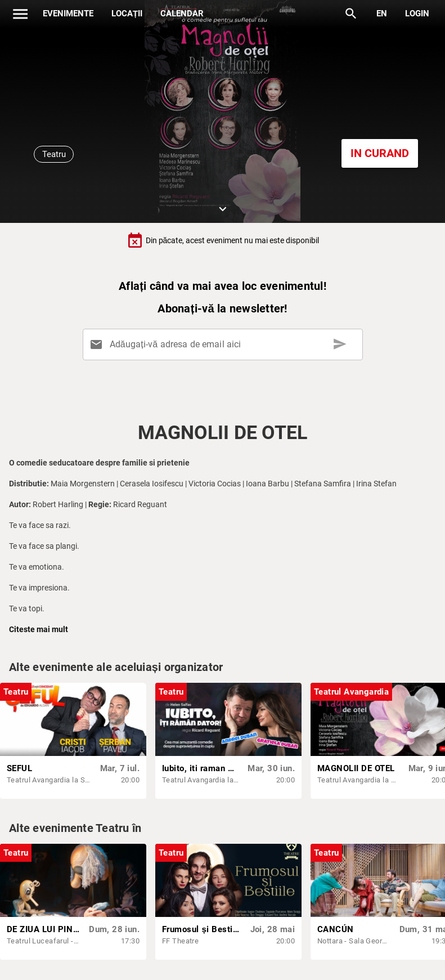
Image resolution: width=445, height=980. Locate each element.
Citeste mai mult (39, 629)
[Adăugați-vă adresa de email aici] (224, 344)
